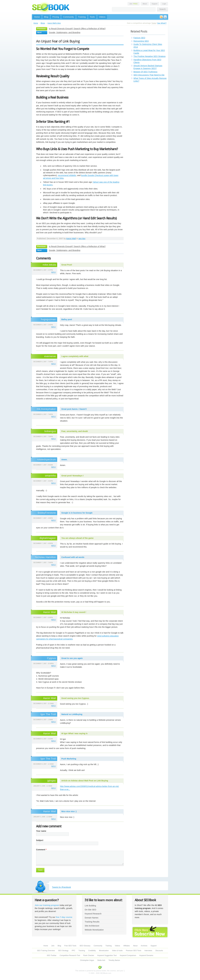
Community (68, 17)
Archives (144, 946)
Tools (92, 17)
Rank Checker (89, 955)
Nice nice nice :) (69, 811)
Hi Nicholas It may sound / (74, 612)
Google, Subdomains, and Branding (65, 32)
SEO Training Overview (46, 951)
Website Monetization (94, 930)
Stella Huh (101, 960)
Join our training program (47, 905)
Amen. (64, 460)
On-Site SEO (90, 910)
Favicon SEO (139, 38)
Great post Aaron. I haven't (74, 409)
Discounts (159, 951)
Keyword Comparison (128, 955)
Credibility (92, 951)
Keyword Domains (146, 955)
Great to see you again (72, 658)
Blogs (43, 23)
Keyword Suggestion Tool (107, 955)
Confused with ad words (73, 557)
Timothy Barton (114, 960)
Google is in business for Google (77, 513)
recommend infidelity (67, 175)
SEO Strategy (63, 951)
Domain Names (92, 918)
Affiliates (127, 946)
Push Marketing (69, 759)
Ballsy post (67, 319)
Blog (46, 17)
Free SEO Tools (70, 946)
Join (134, 4)
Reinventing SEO (141, 41)
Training (82, 17)
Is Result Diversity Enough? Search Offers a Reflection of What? (77, 29)
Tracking (82, 951)
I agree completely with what (75, 356)
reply (54, 272)
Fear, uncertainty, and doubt (75, 431)
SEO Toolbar (52, 955)
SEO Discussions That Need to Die (149, 75)
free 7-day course (64, 917)
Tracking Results (92, 922)
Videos (102, 17)
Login (164, 4)
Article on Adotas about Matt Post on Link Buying (85, 781)
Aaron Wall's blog (54, 23)
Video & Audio (117, 951)
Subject (40, 840)
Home (37, 17)
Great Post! (67, 265)
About (145, 4)
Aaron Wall (71, 239)
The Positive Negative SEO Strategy (150, 56)
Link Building (90, 906)
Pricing (56, 17)
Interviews (148, 951)
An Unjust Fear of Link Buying (58, 41)
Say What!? (162, 23)
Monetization (104, 951)
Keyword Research (93, 914)
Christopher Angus (87, 960)
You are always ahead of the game (77, 538)
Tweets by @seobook (61, 887)
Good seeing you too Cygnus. (75, 698)
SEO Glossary (85, 946)
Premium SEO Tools (134, 951)
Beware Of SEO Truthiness (145, 72)
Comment (41, 850)
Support (155, 4)
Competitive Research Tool (70, 955)
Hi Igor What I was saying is (74, 733)
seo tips (82, 239)
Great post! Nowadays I (72, 476)
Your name (41, 831)
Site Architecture (92, 926)
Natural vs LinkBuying (72, 714)
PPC (73, 951)
